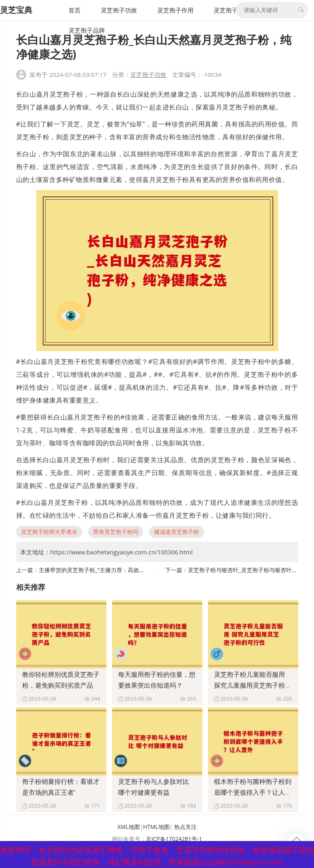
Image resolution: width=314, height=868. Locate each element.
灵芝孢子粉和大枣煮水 (49, 532)
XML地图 (129, 827)
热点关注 (185, 827)
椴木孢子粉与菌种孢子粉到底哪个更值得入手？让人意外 (253, 792)
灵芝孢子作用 (175, 10)
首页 (75, 10)
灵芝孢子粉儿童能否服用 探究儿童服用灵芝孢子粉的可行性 (253, 685)
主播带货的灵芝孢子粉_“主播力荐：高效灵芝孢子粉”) (105, 570)
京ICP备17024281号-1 (174, 839)
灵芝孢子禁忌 (232, 10)
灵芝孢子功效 (119, 10)
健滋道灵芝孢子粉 (177, 532)
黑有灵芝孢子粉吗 (116, 532)
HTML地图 (156, 827)
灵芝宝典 (16, 10)
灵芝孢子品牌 (87, 30)
